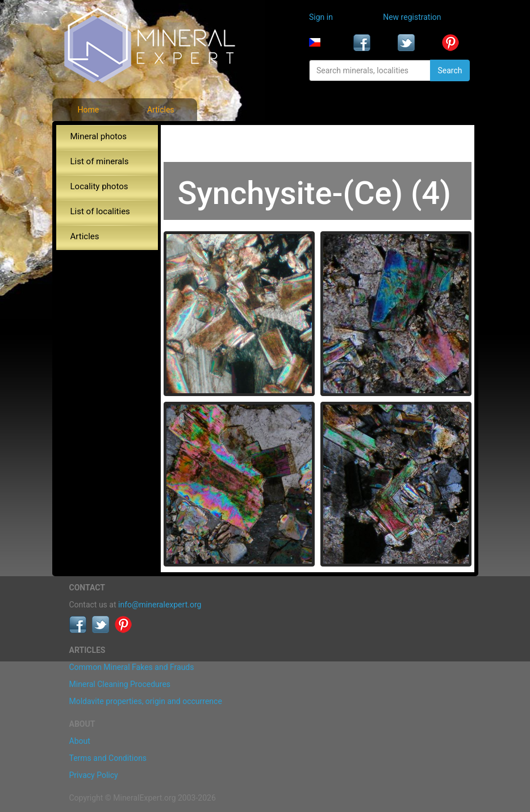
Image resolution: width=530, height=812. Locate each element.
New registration (412, 17)
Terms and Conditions (108, 758)
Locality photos (99, 186)
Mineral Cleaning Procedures (120, 684)
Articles (161, 110)
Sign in (321, 17)
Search (450, 70)
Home (88, 110)
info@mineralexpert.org (160, 605)
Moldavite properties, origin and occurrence (146, 701)
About (80, 741)
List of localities (100, 211)
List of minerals (100, 161)
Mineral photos (99, 136)
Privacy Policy (94, 775)
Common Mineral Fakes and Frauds (132, 667)
